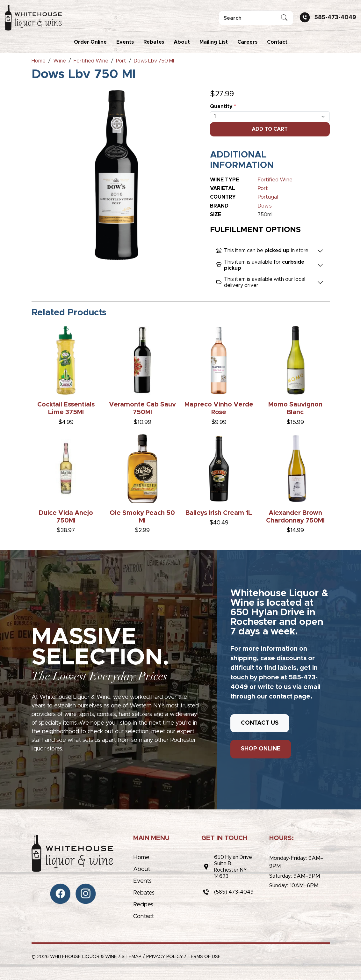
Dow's (265, 206)
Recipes (143, 905)
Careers (247, 42)
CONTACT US (260, 723)
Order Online (90, 42)
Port (263, 188)
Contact (277, 42)
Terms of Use (204, 957)
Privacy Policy (165, 957)
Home (141, 858)
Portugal (268, 197)
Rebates (154, 42)
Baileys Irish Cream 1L (219, 513)
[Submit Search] (284, 18)
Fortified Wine (275, 180)
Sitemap (132, 957)
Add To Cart (270, 129)
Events (125, 42)
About (182, 42)
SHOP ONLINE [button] (261, 749)
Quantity (223, 106)
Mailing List (214, 42)
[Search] (256, 18)
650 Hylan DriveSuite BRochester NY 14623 (233, 867)
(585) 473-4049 (234, 892)
